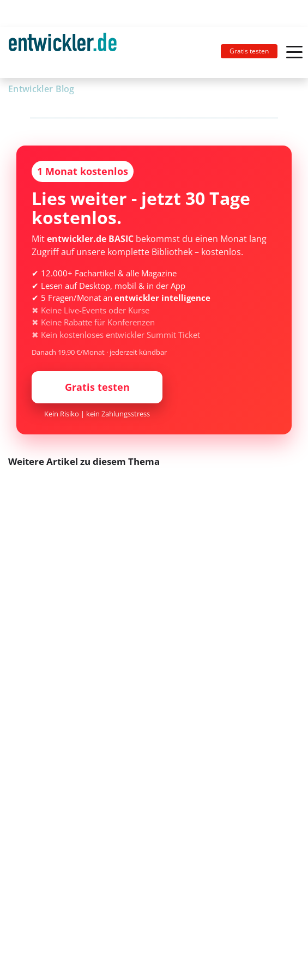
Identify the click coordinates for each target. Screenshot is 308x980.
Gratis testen (249, 51)
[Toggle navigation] (67, 53)
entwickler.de (63, 55)
